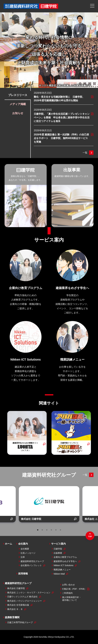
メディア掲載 (18, 104)
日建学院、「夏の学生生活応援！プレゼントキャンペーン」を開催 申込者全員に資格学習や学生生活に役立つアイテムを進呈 (62, 117)
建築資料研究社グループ (49, 475)
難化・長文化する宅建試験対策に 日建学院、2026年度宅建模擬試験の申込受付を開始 (59, 99)
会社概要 (25, 549)
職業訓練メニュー (62, 570)
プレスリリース (18, 95)
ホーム (8, 544)
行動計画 (76, 589)
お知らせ (18, 113)
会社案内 (23, 544)
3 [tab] (47, 530)
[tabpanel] (49, 504)
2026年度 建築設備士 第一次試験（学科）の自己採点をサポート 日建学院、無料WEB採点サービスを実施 (61, 138)
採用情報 (23, 574)
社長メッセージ (28, 553)
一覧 (85, 153)
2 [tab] (42, 530)
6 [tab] (60, 530)
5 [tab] (56, 530)
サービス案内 (49, 240)
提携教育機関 (12, 617)
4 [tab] (51, 530)
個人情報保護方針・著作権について (72, 599)
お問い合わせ (68, 585)
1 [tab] (38, 530)
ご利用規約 (67, 593)
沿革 (23, 557)
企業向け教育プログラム (65, 557)
